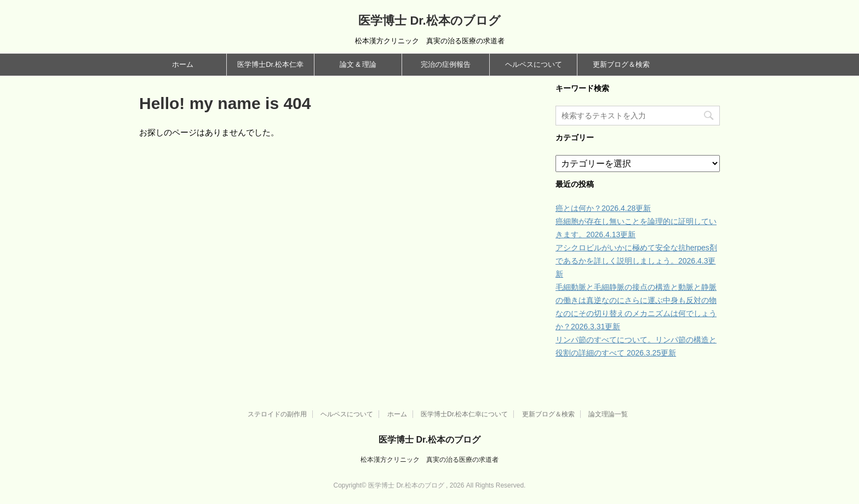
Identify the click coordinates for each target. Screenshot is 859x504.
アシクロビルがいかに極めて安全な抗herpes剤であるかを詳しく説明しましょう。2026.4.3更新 (636, 261)
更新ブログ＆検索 (621, 64)
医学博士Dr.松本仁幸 (270, 64)
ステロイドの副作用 (277, 414)
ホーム (183, 64)
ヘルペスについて (534, 64)
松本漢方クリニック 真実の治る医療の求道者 (429, 460)
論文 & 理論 (358, 64)
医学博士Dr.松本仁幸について (464, 414)
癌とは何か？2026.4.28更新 (603, 208)
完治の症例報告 (446, 64)
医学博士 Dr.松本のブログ (429, 21)
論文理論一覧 (608, 414)
